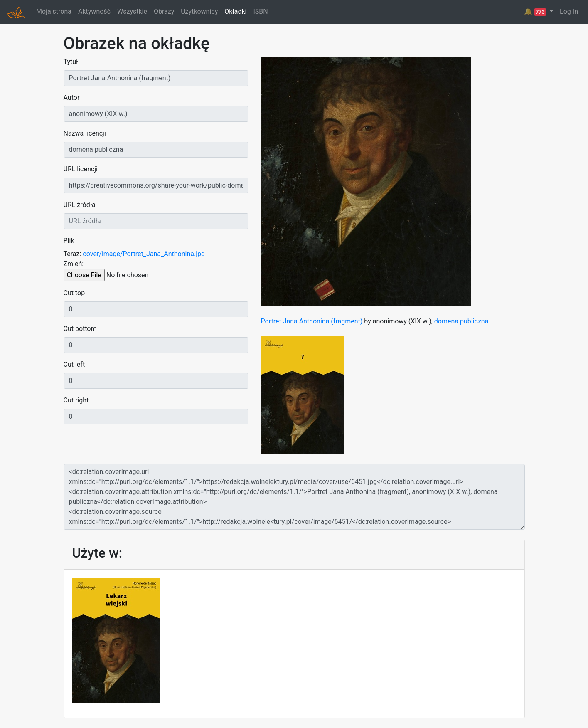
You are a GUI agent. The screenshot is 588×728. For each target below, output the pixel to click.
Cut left (74, 364)
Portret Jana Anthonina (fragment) (312, 321)
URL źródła (80, 205)
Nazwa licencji (85, 133)
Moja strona (54, 11)
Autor (72, 97)
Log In (569, 11)
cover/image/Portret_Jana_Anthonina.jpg (144, 254)
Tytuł (71, 62)
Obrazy (164, 11)
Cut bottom (80, 329)
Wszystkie (132, 11)
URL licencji (81, 169)
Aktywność (94, 11)
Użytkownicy (199, 11)
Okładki (235, 11)
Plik (69, 241)
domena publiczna (461, 321)
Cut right (76, 400)
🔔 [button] (536, 12)
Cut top (74, 293)
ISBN (260, 11)
